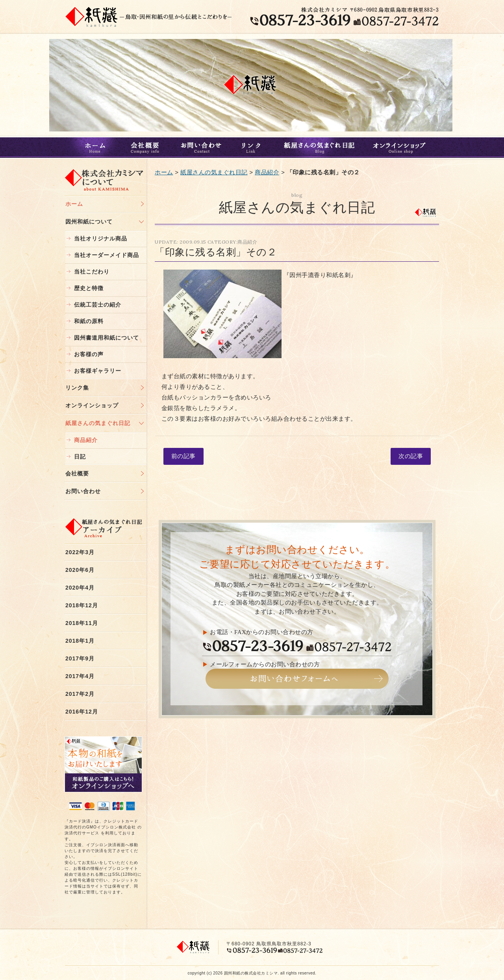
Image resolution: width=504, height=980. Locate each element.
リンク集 (77, 388)
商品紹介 (86, 440)
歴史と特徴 (89, 288)
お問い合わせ (201, 148)
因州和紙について (89, 222)
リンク (252, 148)
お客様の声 (89, 354)
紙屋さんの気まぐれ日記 (319, 148)
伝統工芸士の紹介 (98, 305)
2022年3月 (80, 552)
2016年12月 (82, 712)
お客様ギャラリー (98, 371)
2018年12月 (82, 605)
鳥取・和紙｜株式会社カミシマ (92, 17)
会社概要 (146, 148)
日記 (80, 457)
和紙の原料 (89, 321)
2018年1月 (80, 641)
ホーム (93, 148)
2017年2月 (80, 694)
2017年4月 (80, 676)
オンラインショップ (402, 148)
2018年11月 (82, 623)
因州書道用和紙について (107, 338)
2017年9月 (80, 658)
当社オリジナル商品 (101, 239)
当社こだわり (92, 272)
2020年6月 (80, 570)
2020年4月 (80, 588)
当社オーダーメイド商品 (107, 255)
